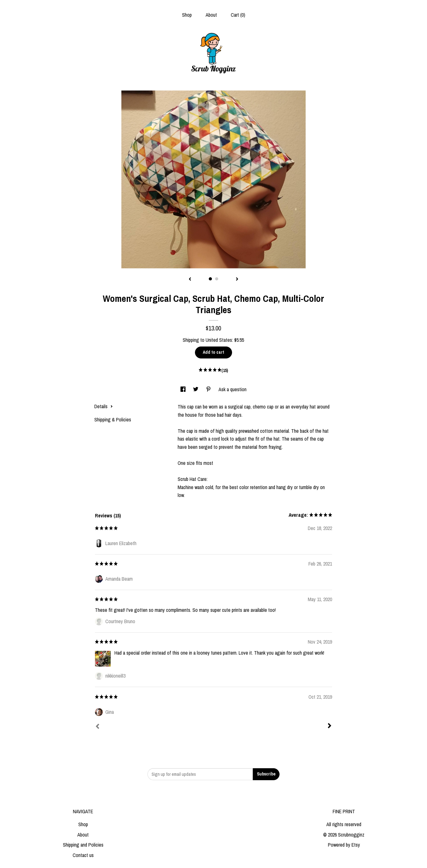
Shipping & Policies (113, 420)
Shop (187, 15)
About (211, 15)
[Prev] (97, 727)
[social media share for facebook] (184, 389)
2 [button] (217, 279)
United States (219, 340)
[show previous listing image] (190, 279)
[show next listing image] (237, 279)
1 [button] (210, 279)
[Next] (330, 726)
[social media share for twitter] (196, 389)
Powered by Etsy (344, 845)
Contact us (83, 855)
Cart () (238, 15)
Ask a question (233, 389)
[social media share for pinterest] (209, 389)
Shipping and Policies (83, 845)
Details (104, 406)
